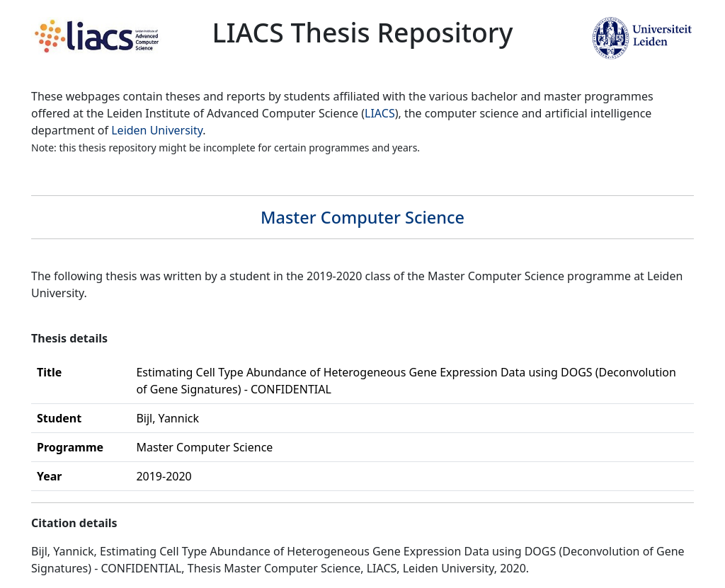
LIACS (380, 113)
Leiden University (157, 130)
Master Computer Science (362, 217)
